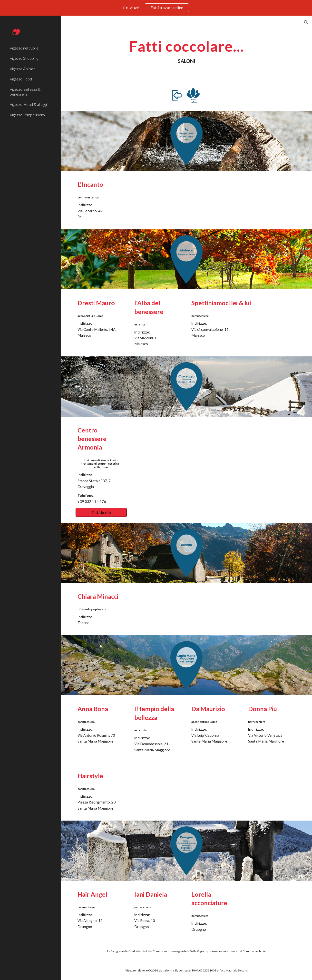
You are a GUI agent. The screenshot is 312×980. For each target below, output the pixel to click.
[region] (156, 8)
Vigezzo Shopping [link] (24, 58)
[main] (187, 51)
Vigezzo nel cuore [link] (24, 48)
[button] (306, 22)
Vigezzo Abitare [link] (23, 69)
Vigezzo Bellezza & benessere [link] (25, 91)
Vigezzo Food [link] (21, 79)
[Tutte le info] (101, 512)
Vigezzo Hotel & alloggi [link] (28, 104)
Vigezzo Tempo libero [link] (27, 115)
